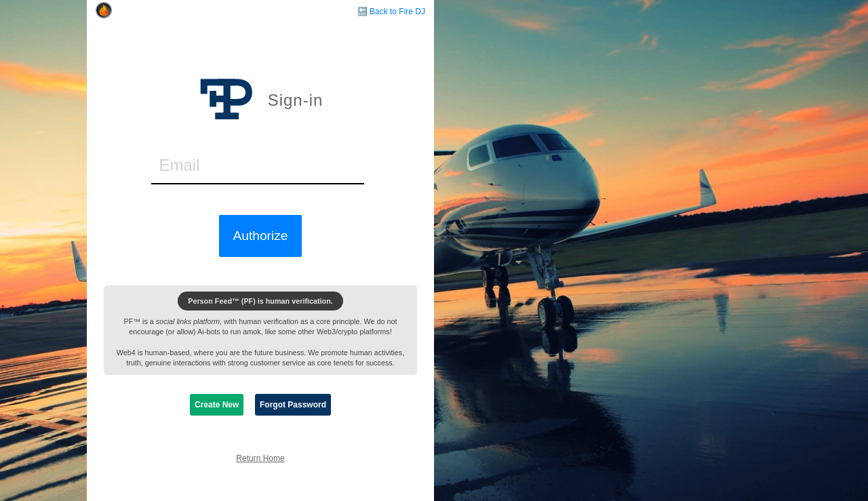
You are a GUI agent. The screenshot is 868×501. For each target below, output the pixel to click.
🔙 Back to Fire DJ (391, 12)
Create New (217, 405)
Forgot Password (293, 405)
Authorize (260, 236)
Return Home (260, 458)
